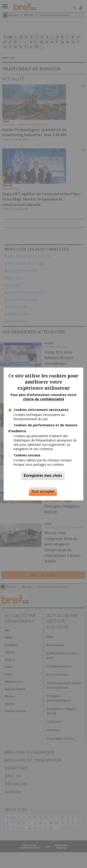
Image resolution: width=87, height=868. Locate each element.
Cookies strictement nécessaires (41, 410)
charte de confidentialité (44, 399)
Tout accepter (43, 492)
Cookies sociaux (27, 455)
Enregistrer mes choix (43, 476)
